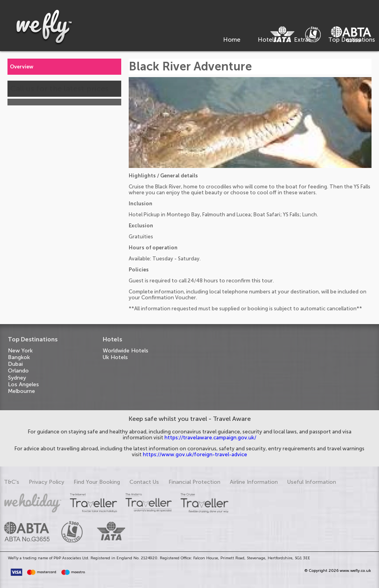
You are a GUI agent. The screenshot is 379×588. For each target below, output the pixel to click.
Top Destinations (352, 40)
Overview (22, 67)
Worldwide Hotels (126, 351)
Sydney (17, 378)
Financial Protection (194, 482)
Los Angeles (23, 384)
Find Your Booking (97, 482)
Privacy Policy (46, 482)
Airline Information (254, 482)
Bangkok (19, 357)
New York (20, 351)
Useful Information (312, 482)
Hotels (267, 40)
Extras (302, 40)
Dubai (15, 364)
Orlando (18, 371)
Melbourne (21, 391)
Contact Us (144, 482)
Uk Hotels (115, 357)
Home (232, 40)
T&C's (12, 482)
